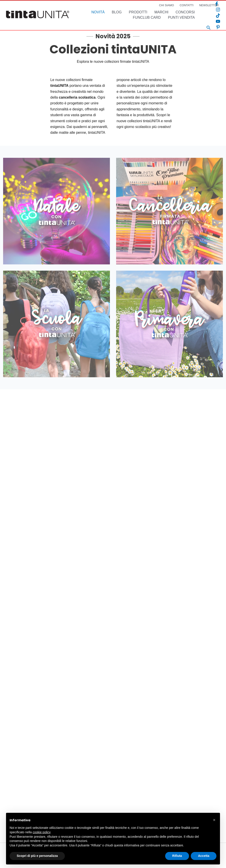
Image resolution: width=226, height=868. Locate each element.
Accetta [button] (204, 856)
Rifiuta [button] (177, 856)
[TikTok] (218, 16)
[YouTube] (218, 21)
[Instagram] (218, 10)
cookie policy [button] (42, 832)
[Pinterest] (218, 27)
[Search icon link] (209, 28)
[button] (214, 820)
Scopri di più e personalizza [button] (37, 856)
